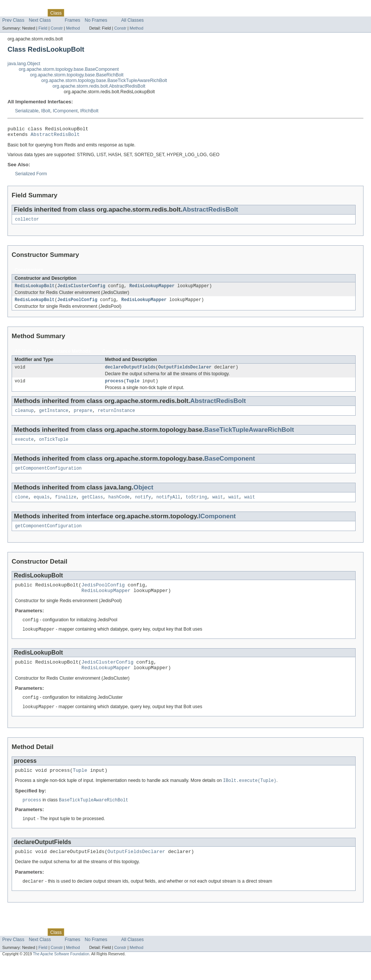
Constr (57, 28)
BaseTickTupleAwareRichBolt (249, 436)
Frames (73, 20)
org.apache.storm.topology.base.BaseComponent (69, 69)
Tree (86, 13)
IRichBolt (89, 111)
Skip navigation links (21, 6)
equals (42, 506)
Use (72, 13)
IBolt (46, 111)
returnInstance (116, 417)
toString (196, 506)
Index (128, 13)
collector (27, 222)
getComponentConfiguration (48, 476)
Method (73, 28)
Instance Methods (71, 356)
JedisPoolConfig (77, 304)
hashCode (119, 506)
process (114, 387)
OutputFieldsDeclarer (185, 372)
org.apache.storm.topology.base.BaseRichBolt (77, 75)
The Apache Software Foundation (61, 973)
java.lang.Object (24, 64)
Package (35, 13)
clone (22, 506)
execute (24, 447)
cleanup (24, 417)
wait (218, 506)
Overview (12, 13)
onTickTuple (54, 447)
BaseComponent (229, 466)
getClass (92, 506)
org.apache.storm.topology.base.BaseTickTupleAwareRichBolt (104, 81)
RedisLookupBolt (35, 289)
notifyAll (168, 506)
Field (43, 28)
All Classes (132, 20)
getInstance (54, 417)
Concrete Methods (122, 356)
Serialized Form (31, 176)
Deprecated (107, 13)
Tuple (133, 387)
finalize (66, 506)
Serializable (27, 111)
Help (143, 13)
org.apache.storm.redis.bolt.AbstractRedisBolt (99, 86)
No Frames (96, 20)
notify (143, 506)
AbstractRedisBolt (55, 136)
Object (143, 496)
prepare (83, 417)
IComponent (65, 111)
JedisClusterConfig (81, 289)
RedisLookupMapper (152, 289)
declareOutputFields (130, 372)
